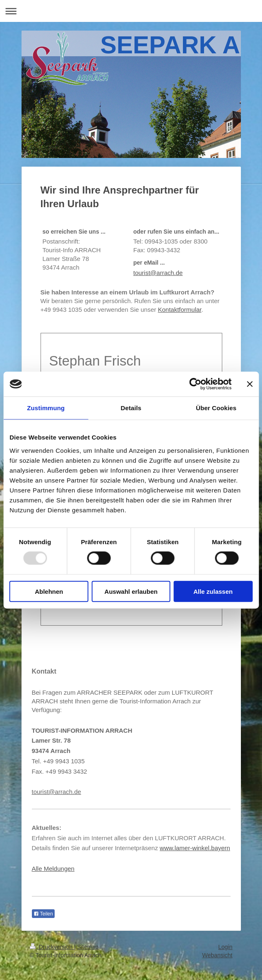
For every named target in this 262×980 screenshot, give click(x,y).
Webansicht (218, 955)
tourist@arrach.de (158, 273)
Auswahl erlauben (131, 591)
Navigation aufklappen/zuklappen (131, 11)
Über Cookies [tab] (216, 408)
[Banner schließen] (250, 384)
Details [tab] (131, 408)
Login (225, 947)
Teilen (43, 914)
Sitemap (88, 947)
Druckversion (52, 947)
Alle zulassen (213, 591)
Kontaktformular (179, 310)
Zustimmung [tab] (46, 408)
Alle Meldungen (53, 869)
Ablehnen (49, 591)
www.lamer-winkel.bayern (195, 848)
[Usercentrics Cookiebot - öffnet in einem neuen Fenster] (195, 384)
